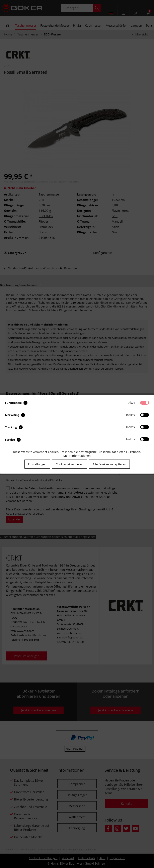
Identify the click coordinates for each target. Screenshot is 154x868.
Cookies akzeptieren (70, 464)
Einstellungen (37, 464)
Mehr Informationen (77, 456)
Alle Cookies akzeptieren (109, 464)
